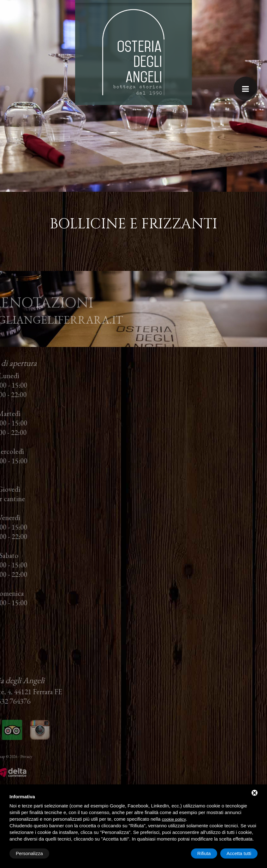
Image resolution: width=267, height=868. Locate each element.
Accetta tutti (239, 853)
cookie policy (174, 819)
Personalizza (29, 853)
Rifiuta (204, 853)
